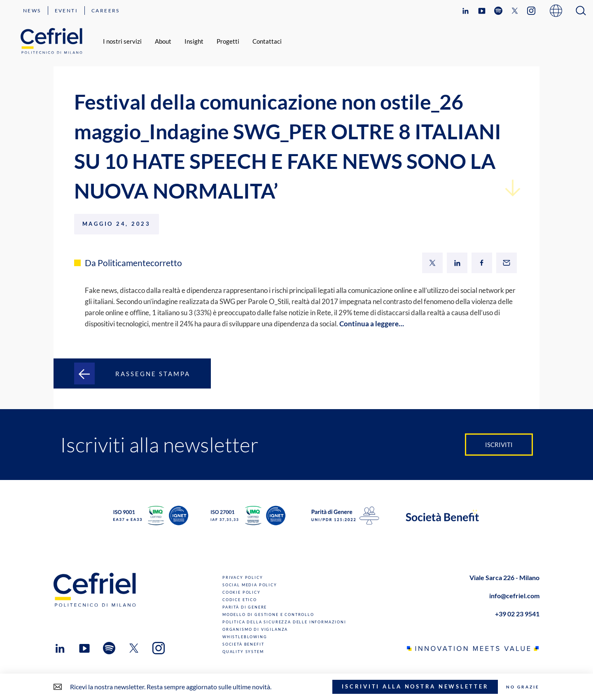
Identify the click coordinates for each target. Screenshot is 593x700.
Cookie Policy (242, 592)
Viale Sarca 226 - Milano (504, 577)
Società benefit (243, 644)
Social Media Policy (250, 585)
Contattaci (267, 41)
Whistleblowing (245, 637)
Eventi (66, 11)
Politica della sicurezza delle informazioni (284, 622)
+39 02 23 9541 (517, 614)
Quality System (243, 652)
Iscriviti (499, 445)
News (32, 11)
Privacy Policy (243, 577)
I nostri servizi (122, 41)
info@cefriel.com (514, 596)
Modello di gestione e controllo (268, 615)
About (163, 41)
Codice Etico (240, 600)
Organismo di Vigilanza (255, 629)
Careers (106, 11)
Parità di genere (245, 607)
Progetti (228, 41)
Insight (194, 41)
